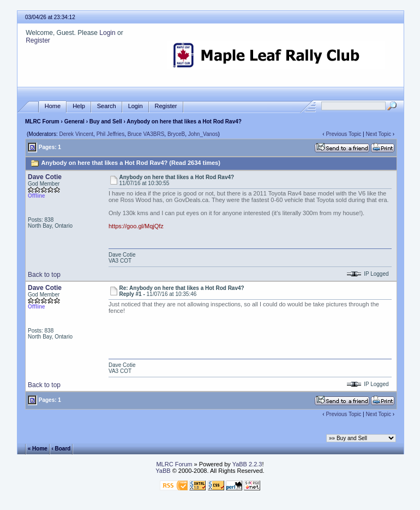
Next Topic (378, 134)
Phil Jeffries (111, 134)
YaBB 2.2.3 (247, 464)
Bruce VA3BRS (146, 134)
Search (107, 106)
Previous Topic (343, 134)
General (74, 121)
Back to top (44, 275)
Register (38, 40)
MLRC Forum (42, 121)
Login (107, 33)
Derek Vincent (76, 134)
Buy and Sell (106, 121)
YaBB (163, 471)
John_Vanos (203, 134)
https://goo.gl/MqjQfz (136, 226)
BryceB (176, 134)
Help (79, 106)
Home (53, 106)
